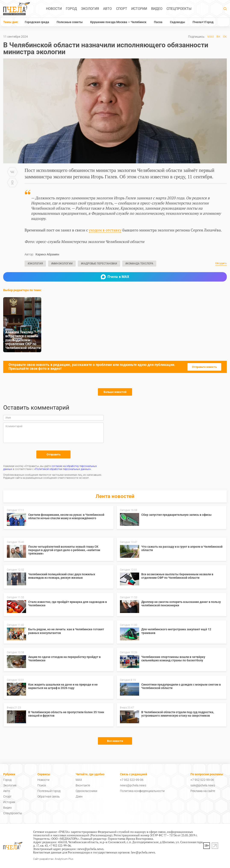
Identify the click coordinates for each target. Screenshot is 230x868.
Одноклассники (86, 791)
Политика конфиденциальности (142, 791)
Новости (54, 9)
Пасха (158, 22)
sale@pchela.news (203, 785)
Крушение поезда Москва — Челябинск (118, 22)
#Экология (35, 264)
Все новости (115, 741)
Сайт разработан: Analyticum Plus (53, 859)
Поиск (42, 785)
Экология (90, 9)
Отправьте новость (204, 367)
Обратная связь (49, 796)
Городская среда (37, 22)
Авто (107, 9)
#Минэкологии (62, 264)
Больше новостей (115, 392)
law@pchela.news (143, 852)
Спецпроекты (179, 9)
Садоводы (178, 22)
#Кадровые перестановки (99, 264)
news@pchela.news (133, 785)
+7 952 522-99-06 (132, 780)
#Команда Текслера (139, 264)
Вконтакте (83, 785)
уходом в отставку (105, 230)
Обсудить (221, 263)
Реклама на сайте (203, 791)
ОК (225, 37)
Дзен (79, 796)
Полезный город (49, 791)
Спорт (122, 9)
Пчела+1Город (203, 22)
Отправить (54, 454)
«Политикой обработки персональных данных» (63, 469)
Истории (139, 9)
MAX (211, 37)
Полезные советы (70, 22)
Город (71, 9)
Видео (157, 9)
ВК (218, 37)
